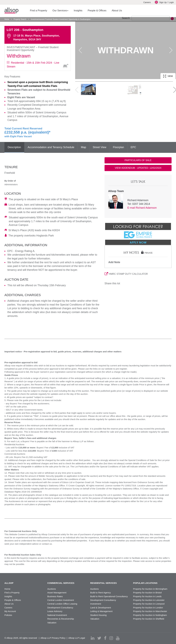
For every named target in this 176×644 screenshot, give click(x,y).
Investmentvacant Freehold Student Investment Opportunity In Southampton (61, 19)
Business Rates (55, 596)
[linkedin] (93, 638)
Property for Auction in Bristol (147, 593)
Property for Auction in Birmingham (150, 589)
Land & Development (101, 608)
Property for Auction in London (148, 608)
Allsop (11, 10)
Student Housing (98, 615)
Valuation (52, 623)
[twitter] (99, 638)
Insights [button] (78, 11)
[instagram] (111, 638)
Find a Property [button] (39, 11)
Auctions (52, 589)
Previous (80, 50)
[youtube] (118, 638)
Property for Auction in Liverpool (149, 604)
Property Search (20, 19)
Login (171, 2)
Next (171, 50)
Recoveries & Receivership (61, 619)
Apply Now (138, 242)
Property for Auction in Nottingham (150, 615)
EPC (133, 147)
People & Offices (13, 600)
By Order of (10, 181)
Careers (147, 2)
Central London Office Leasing (62, 604)
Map (83, 147)
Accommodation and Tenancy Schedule (51, 147)
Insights (8, 596)
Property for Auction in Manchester (150, 611)
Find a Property (12, 593)
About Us (9, 604)
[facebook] (105, 638)
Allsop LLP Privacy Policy (53, 638)
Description (14, 147)
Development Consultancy (60, 608)
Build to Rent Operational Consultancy (109, 596)
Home (7, 19)
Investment (96, 604)
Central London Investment (61, 600)
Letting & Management (101, 611)
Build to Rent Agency (100, 593)
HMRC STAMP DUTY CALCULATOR (126, 274)
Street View (100, 147)
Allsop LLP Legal (77, 638)
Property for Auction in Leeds (147, 596)
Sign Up (161, 2)
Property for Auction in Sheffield (149, 619)
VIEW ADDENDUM (138, 168)
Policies (8, 615)
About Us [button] (117, 11)
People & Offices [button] (97, 11)
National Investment (57, 615)
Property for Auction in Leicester (149, 600)
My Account (10, 611)
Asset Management (57, 593)
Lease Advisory (55, 611)
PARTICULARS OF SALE (138, 160)
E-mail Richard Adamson (142, 208)
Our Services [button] (60, 11)
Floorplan (118, 147)
